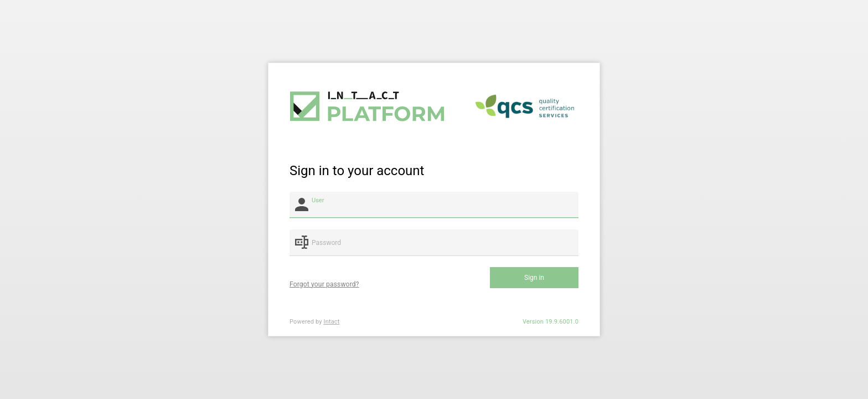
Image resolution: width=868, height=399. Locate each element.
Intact (332, 322)
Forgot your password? (324, 284)
